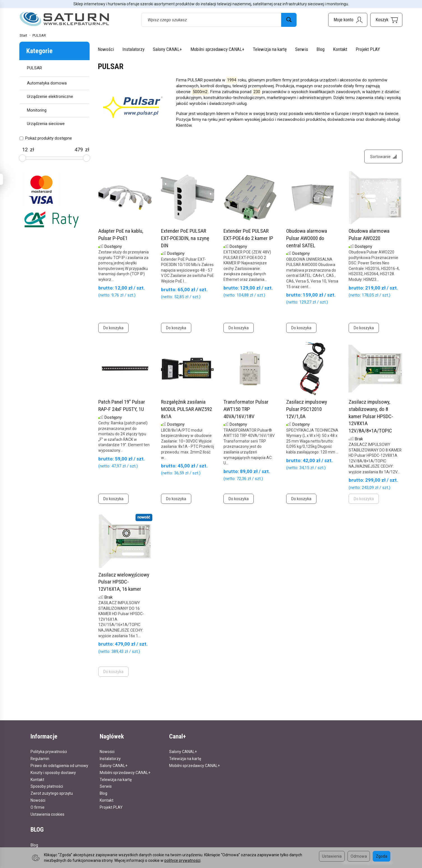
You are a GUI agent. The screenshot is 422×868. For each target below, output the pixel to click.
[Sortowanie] (383, 157)
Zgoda (382, 856)
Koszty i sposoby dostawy (53, 772)
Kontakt (340, 49)
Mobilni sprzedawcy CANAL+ (217, 49)
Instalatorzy (133, 49)
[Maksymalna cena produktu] (79, 150)
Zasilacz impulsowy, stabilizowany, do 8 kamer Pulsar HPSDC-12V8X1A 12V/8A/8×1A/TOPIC (371, 417)
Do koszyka (113, 328)
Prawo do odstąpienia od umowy (59, 765)
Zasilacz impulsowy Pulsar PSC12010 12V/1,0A (307, 409)
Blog (320, 49)
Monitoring (37, 110)
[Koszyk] (386, 20)
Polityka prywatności (49, 752)
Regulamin (40, 759)
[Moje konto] (348, 20)
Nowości (106, 49)
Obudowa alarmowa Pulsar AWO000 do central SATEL (307, 238)
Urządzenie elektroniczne (50, 97)
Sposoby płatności (47, 786)
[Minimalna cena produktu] (25, 150)
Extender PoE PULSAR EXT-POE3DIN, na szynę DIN (185, 238)
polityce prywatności (182, 860)
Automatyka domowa (47, 83)
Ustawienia (332, 856)
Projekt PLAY (368, 49)
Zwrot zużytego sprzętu (52, 793)
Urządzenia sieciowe (46, 124)
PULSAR (34, 68)
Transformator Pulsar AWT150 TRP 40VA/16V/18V (246, 409)
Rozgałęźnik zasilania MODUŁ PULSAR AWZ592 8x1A (186, 409)
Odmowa (359, 856)
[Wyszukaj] (289, 20)
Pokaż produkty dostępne (46, 138)
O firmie (38, 807)
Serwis (302, 49)
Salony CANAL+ (167, 49)
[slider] (22, 158)
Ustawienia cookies (47, 814)
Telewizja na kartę (270, 49)
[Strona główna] (64, 19)
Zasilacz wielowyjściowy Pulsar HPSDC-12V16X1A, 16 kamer (124, 582)
